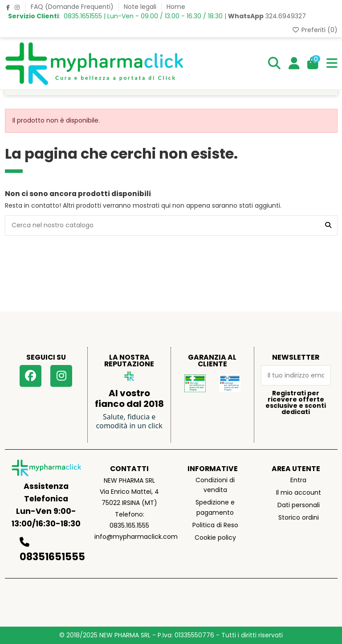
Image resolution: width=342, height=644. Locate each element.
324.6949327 (267, 16)
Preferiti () (315, 30)
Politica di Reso (215, 525)
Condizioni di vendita (215, 485)
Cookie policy (215, 537)
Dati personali (299, 505)
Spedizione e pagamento (215, 507)
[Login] (294, 64)
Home (176, 7)
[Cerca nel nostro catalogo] (328, 225)
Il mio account (299, 492)
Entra (298, 480)
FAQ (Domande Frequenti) (73, 7)
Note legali (141, 7)
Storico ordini (299, 517)
